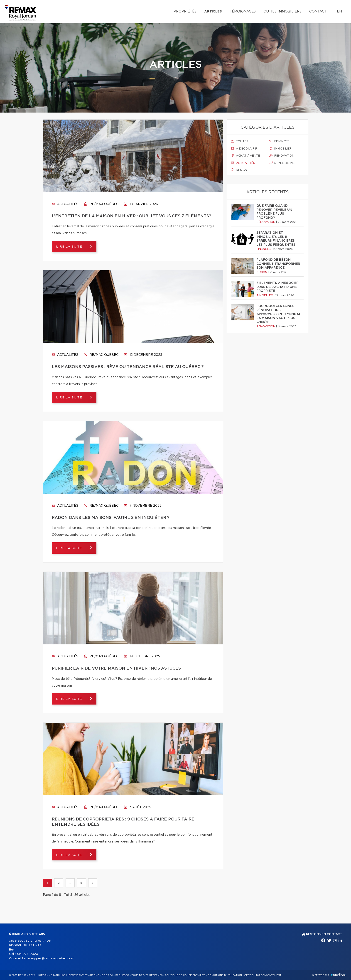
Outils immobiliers (282, 11)
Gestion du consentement (263, 975)
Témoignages (243, 11)
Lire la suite (70, 247)
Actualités (65, 204)
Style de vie (282, 163)
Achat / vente (245, 156)
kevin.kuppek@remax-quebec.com (48, 959)
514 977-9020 (27, 954)
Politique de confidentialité (185, 975)
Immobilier (280, 149)
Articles (213, 11)
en (339, 11)
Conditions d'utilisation (225, 975)
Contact (318, 11)
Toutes (240, 141)
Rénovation (282, 156)
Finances (279, 141)
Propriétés (185, 11)
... (70, 883)
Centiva (338, 975)
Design (239, 170)
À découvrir (244, 149)
